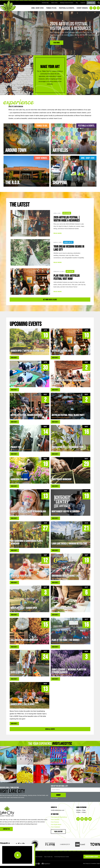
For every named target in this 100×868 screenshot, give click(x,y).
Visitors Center (54, 3)
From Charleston (55, 827)
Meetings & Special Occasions (67, 3)
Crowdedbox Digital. (95, 863)
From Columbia (55, 820)
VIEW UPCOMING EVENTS (92, 857)
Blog (77, 3)
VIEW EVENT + (14, 358)
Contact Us (83, 3)
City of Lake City (48, 857)
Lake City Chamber (37, 857)
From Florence (55, 822)
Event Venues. (82, 8)
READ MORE (58, 233)
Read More (57, 43)
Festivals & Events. (67, 8)
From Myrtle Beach (56, 824)
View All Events (50, 729)
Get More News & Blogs (50, 300)
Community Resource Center (62, 857)
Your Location (58, 831)
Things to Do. (51, 8)
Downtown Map (45, 3)
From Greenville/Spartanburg (59, 817)
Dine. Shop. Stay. (38, 8)
